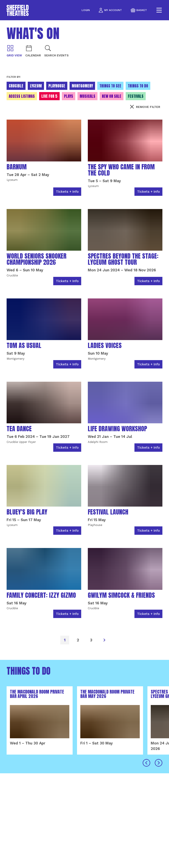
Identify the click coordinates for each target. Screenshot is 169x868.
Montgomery (82, 86)
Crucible (16, 86)
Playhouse (57, 86)
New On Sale (112, 96)
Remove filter (145, 107)
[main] (84, 444)
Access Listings (22, 96)
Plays (69, 96)
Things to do (138, 86)
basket (139, 10)
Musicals (87, 96)
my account (110, 10)
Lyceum (36, 86)
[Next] (104, 640)
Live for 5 (49, 96)
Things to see (110, 86)
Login (86, 10)
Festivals (136, 96)
